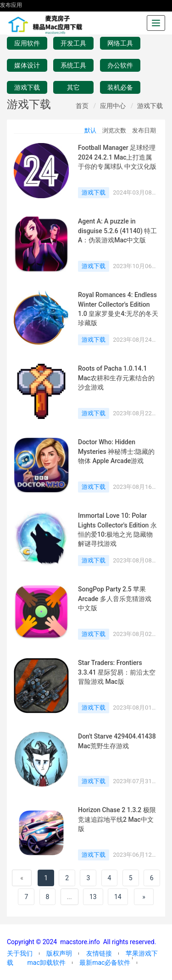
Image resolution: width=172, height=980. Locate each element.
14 (118, 897)
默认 (90, 130)
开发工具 (73, 43)
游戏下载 (27, 87)
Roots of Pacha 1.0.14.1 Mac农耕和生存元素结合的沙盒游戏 (116, 378)
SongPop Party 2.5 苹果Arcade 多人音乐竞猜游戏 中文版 (115, 599)
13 (93, 897)
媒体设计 (27, 65)
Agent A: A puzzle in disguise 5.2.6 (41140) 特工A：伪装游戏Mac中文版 (117, 231)
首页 (82, 106)
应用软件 (27, 43)
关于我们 (20, 953)
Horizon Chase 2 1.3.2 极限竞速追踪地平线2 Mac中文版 (117, 819)
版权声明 (59, 953)
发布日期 (144, 130)
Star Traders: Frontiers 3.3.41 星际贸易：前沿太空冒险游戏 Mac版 (117, 672)
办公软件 (120, 65)
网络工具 (120, 43)
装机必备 (120, 87)
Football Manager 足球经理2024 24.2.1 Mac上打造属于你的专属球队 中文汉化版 (117, 157)
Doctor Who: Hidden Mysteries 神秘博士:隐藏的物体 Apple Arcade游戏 (116, 451)
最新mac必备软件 (105, 963)
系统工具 (73, 65)
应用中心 (113, 106)
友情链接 (99, 953)
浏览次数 (114, 130)
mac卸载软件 (46, 963)
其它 (73, 87)
